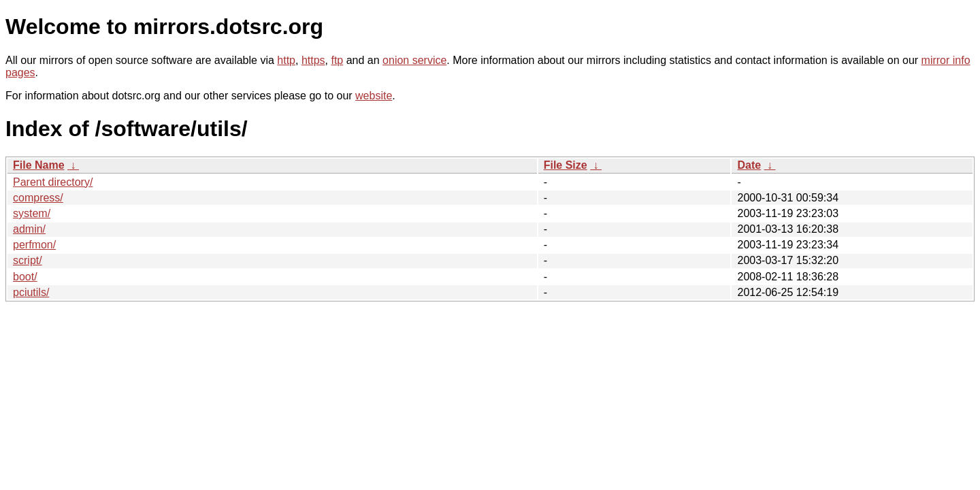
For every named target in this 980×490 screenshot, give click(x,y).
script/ (28, 260)
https (313, 60)
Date (749, 165)
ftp (337, 60)
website (374, 96)
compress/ (38, 198)
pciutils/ (31, 292)
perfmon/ (34, 245)
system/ (32, 213)
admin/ (29, 229)
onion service (414, 60)
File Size (566, 165)
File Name (39, 165)
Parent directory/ (53, 182)
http (286, 60)
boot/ (25, 277)
